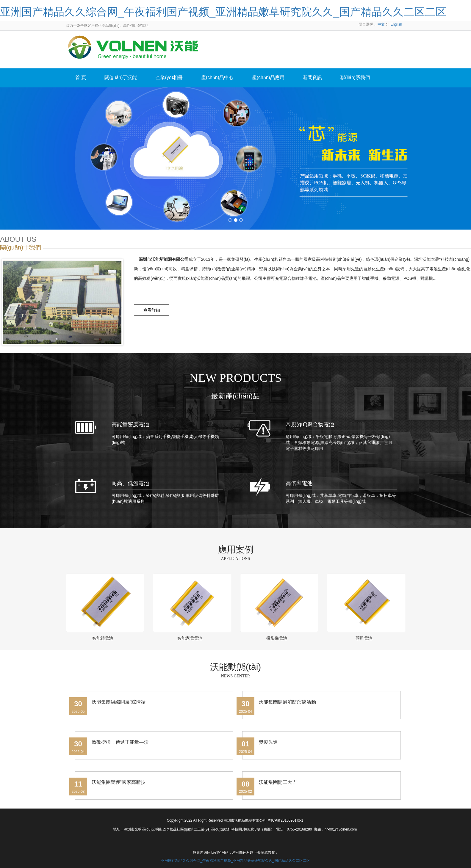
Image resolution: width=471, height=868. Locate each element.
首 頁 (82, 78)
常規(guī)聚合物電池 (310, 424)
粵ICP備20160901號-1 (285, 820)
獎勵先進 (268, 742)
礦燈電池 (364, 638)
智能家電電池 (190, 638)
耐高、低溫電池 (130, 483)
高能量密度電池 (130, 424)
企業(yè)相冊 (174, 78)
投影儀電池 (277, 638)
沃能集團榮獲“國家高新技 (119, 782)
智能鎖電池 (103, 638)
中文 (381, 24)
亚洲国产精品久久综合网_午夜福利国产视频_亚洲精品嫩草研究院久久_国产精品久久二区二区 (223, 12)
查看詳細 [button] (153, 310)
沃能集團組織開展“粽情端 (119, 702)
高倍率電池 (299, 483)
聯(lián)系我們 (367, 78)
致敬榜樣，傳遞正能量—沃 (120, 742)
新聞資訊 (323, 78)
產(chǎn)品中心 (224, 78)
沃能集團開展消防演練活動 (287, 702)
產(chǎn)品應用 (277, 78)
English (396, 24)
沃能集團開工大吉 (278, 782)
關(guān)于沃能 (123, 78)
